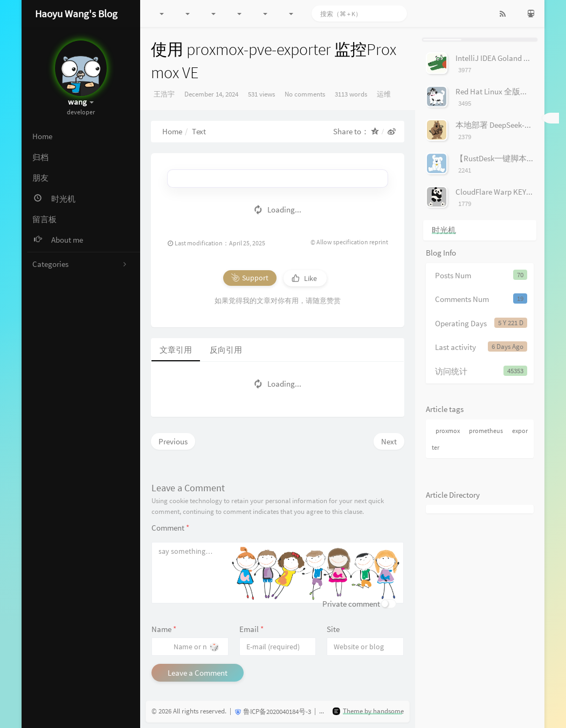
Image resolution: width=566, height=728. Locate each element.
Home (172, 131)
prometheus (486, 431)
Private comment (351, 604)
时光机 (444, 230)
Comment (170, 528)
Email (251, 629)
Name (164, 629)
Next (389, 441)
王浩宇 (164, 94)
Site (333, 629)
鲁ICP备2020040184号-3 (277, 712)
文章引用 (176, 350)
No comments (305, 94)
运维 (384, 94)
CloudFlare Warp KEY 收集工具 (508, 192)
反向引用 (226, 350)
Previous (173, 441)
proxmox (448, 431)
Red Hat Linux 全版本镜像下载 (508, 91)
